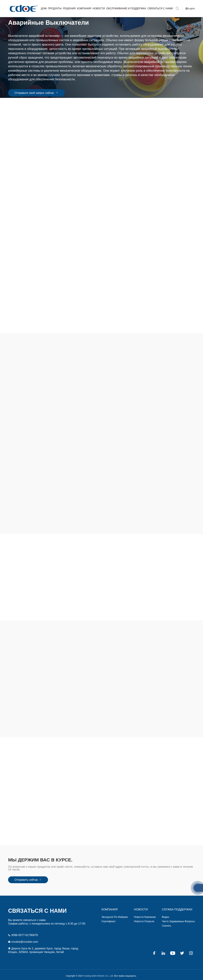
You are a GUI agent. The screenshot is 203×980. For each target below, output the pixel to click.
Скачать (166, 923)
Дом (44, 8)
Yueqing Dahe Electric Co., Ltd (98, 974)
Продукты (55, 8)
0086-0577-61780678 (23, 933)
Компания (84, 8)
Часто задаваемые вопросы (178, 919)
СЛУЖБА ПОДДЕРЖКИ (177, 907)
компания (110, 907)
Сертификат (109, 919)
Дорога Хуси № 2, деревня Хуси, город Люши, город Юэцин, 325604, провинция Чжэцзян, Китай (43, 948)
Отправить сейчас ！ (28, 878)
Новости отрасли (144, 919)
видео (165, 915)
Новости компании (145, 915)
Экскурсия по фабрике (115, 915)
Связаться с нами (160, 8)
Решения (69, 8)
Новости (99, 8)
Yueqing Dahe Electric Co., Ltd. (23, 9)
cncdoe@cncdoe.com (23, 939)
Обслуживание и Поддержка (126, 8)
